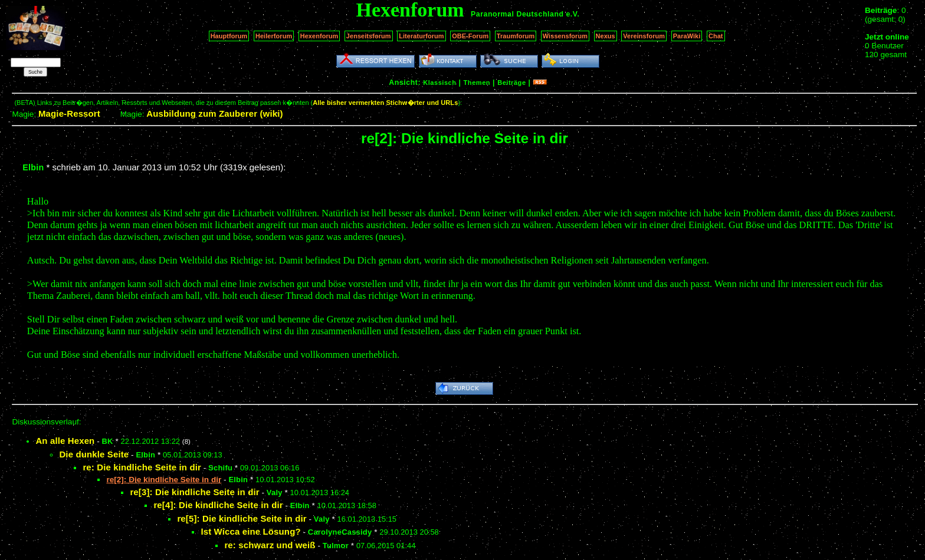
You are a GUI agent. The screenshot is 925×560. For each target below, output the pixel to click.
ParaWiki (687, 36)
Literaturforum (421, 36)
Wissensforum (565, 36)
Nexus (606, 36)
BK (108, 441)
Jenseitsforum (369, 36)
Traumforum (516, 36)
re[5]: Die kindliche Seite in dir (242, 518)
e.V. (573, 14)
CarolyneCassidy (340, 532)
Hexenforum (319, 36)
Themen (477, 83)
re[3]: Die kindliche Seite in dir (194, 492)
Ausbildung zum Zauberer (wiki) (214, 113)
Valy (275, 493)
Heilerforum (274, 36)
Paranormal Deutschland (517, 14)
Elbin (33, 167)
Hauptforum (229, 36)
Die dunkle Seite (94, 454)
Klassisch (439, 83)
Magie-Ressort (69, 113)
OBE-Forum (470, 36)
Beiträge (511, 83)
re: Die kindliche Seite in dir (142, 467)
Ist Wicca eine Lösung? (250, 531)
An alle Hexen (65, 441)
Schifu (220, 468)
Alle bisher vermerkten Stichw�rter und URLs (385, 103)
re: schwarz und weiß (270, 545)
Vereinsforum (644, 36)
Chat (716, 36)
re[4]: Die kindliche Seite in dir (218, 505)
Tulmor (336, 546)
